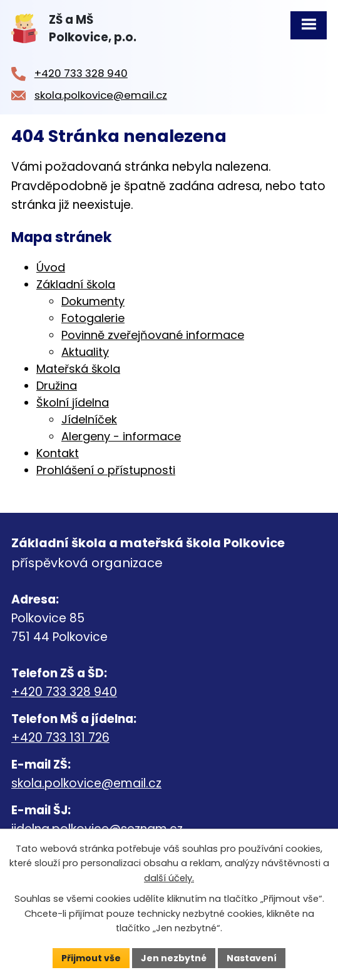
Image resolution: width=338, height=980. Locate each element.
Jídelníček (89, 419)
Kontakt (58, 453)
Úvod (51, 267)
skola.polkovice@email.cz (86, 783)
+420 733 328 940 (64, 692)
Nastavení (252, 957)
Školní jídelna (73, 402)
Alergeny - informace (121, 436)
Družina (57, 386)
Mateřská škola (78, 369)
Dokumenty (93, 301)
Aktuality (85, 352)
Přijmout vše (91, 957)
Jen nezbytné (174, 957)
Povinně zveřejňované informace (153, 335)
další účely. (169, 878)
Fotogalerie (93, 318)
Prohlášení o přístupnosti (106, 470)
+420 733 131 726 (60, 738)
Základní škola (76, 284)
